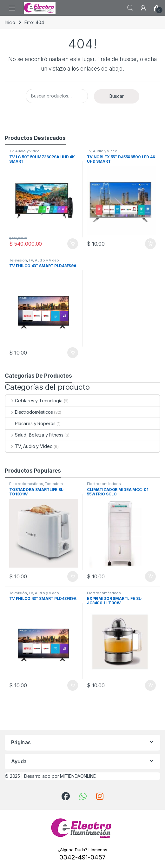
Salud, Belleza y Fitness (34, 435)
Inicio (10, 22)
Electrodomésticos (29, 412)
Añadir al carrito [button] (73, 244)
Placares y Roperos (30, 423)
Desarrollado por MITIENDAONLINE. (60, 776)
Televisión (18, 260)
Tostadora (54, 484)
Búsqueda (130, 8)
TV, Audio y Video (24, 151)
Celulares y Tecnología (34, 401)
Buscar (117, 96)
